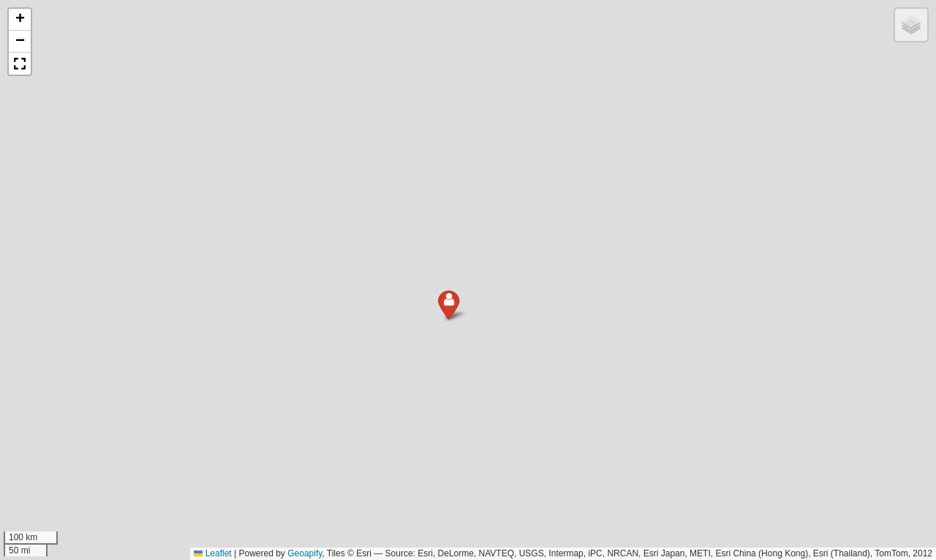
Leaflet (212, 553)
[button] (444, 314)
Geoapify (305, 553)
